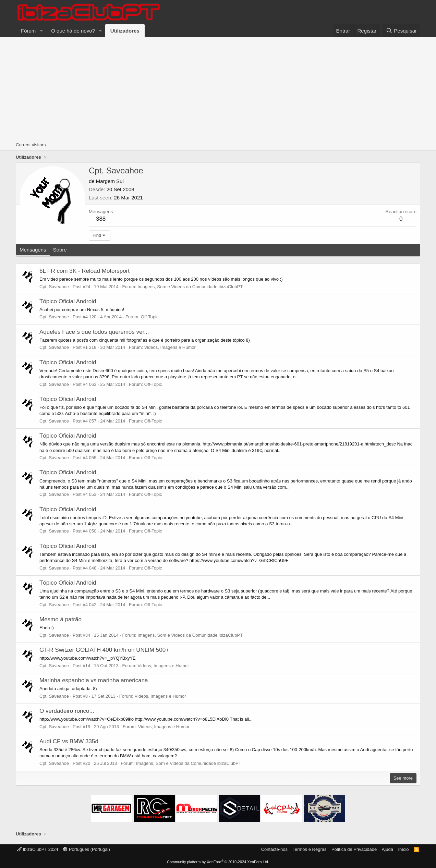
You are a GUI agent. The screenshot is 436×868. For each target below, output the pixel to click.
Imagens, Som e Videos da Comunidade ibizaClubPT (190, 287)
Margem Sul (110, 181)
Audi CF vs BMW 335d (69, 741)
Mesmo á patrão (60, 619)
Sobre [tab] (60, 250)
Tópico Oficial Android (68, 301)
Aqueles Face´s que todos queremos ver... (94, 332)
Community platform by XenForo (218, 862)
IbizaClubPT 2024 (38, 849)
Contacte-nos (274, 849)
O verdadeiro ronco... (67, 711)
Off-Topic (150, 317)
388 (101, 219)
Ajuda (387, 849)
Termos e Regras (309, 849)
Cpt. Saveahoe (54, 287)
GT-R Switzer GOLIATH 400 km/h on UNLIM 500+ (104, 650)
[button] (41, 31)
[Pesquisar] (401, 31)
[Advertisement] (218, 88)
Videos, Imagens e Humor (170, 347)
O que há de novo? (73, 31)
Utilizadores (125, 31)
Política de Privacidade (354, 849)
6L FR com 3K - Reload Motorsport (84, 271)
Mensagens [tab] (33, 250)
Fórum (28, 31)
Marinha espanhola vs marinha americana (94, 680)
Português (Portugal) (87, 849)
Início (403, 849)
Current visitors (31, 145)
